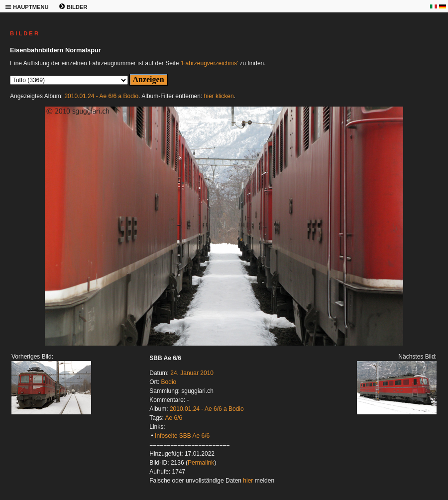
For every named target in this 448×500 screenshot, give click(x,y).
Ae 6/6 (174, 418)
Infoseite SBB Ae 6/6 (182, 436)
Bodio (169, 382)
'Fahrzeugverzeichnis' (209, 63)
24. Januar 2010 (192, 373)
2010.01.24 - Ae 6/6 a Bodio (101, 96)
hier (248, 481)
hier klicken (219, 96)
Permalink (201, 463)
